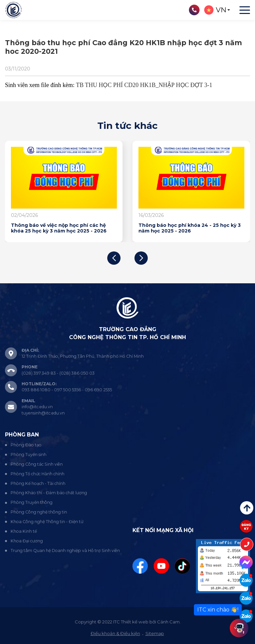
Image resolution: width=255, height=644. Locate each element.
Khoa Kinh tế (24, 531)
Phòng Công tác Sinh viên (37, 464)
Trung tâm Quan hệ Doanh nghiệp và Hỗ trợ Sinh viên (65, 551)
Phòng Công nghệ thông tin (39, 512)
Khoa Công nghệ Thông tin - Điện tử (47, 522)
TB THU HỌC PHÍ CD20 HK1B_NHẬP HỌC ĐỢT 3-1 (144, 85)
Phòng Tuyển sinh (29, 455)
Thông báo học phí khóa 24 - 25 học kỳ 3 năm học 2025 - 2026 (190, 228)
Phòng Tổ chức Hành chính (38, 474)
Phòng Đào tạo (26, 445)
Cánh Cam (168, 622)
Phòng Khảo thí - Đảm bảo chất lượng (49, 493)
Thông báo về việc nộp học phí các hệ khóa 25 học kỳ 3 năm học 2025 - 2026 (59, 228)
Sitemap (155, 633)
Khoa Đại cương (27, 541)
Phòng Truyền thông (32, 502)
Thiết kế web (135, 622)
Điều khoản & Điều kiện (115, 633)
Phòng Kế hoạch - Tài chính (38, 483)
